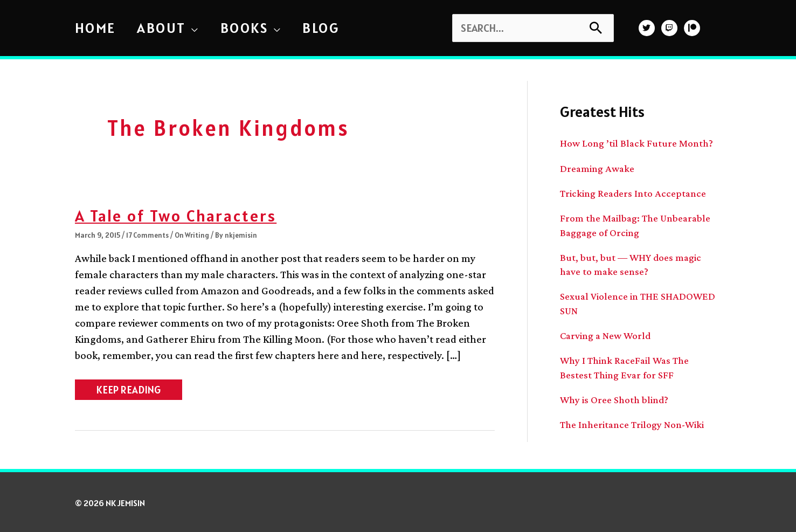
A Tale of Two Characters (182, 215)
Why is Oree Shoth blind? (617, 397)
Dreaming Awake (599, 168)
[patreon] (693, 28)
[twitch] (671, 28)
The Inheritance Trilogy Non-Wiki (637, 422)
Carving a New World (608, 334)
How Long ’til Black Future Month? (640, 143)
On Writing (194, 235)
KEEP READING (129, 391)
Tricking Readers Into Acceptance (636, 192)
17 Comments (148, 235)
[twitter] (648, 28)
